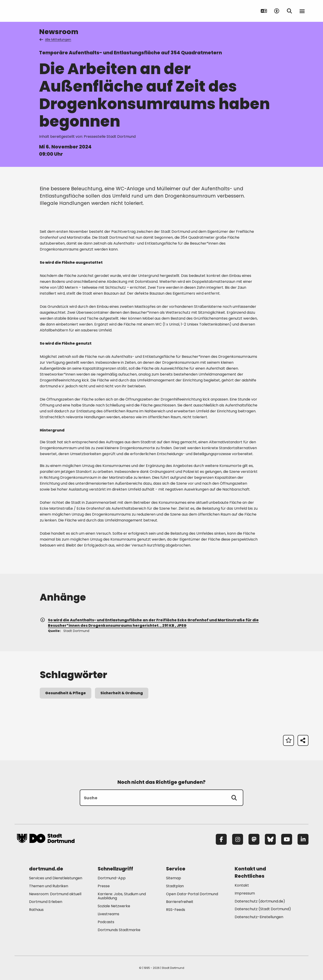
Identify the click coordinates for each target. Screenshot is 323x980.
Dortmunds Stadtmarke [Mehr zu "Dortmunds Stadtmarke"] (119, 930)
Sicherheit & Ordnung (122, 693)
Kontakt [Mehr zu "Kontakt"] (242, 885)
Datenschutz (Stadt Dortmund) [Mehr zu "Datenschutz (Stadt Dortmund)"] (263, 909)
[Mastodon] (254, 839)
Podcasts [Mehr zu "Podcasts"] (106, 922)
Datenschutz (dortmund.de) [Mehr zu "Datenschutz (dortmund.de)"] (260, 901)
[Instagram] (238, 839)
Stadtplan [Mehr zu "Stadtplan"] (175, 886)
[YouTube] (287, 839)
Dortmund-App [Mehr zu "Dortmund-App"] (112, 878)
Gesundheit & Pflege (66, 693)
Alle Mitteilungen (56, 40)
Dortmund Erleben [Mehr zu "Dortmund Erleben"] (46, 902)
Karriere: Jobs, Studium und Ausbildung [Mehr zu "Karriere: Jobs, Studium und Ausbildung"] (122, 896)
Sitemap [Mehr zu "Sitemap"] (174, 878)
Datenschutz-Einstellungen (259, 917)
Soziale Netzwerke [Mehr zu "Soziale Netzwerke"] (114, 906)
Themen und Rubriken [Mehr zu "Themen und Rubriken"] (49, 886)
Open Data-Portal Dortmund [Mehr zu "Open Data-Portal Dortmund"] (192, 894)
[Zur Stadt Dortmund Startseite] (46, 11)
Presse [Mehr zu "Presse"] (104, 886)
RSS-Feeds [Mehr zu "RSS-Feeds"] (176, 910)
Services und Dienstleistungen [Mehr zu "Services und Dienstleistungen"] (56, 878)
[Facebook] (221, 839)
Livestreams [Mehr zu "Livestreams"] (108, 914)
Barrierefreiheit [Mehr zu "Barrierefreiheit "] (180, 902)
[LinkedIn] (303, 839)
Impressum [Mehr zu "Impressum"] (245, 893)
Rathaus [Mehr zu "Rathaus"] (36, 910)
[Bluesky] (270, 839)
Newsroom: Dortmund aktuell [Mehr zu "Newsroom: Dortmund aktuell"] (55, 894)
